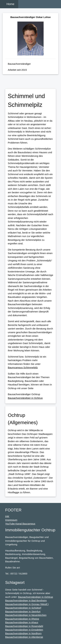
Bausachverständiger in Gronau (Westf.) (27, 604)
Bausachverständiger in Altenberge (24, 637)
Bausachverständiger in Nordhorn (23, 633)
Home (10, 4)
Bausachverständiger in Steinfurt (23, 611)
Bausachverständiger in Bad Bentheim (26, 600)
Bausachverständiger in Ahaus (22, 622)
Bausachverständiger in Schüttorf (23, 608)
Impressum (11, 520)
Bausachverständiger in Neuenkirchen (26, 615)
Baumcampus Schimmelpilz (23, 367)
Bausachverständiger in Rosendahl (24, 626)
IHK (7, 516)
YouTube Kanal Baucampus (20, 524)
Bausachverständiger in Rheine (22, 619)
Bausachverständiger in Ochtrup (25, 398)
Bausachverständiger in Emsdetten (24, 630)
